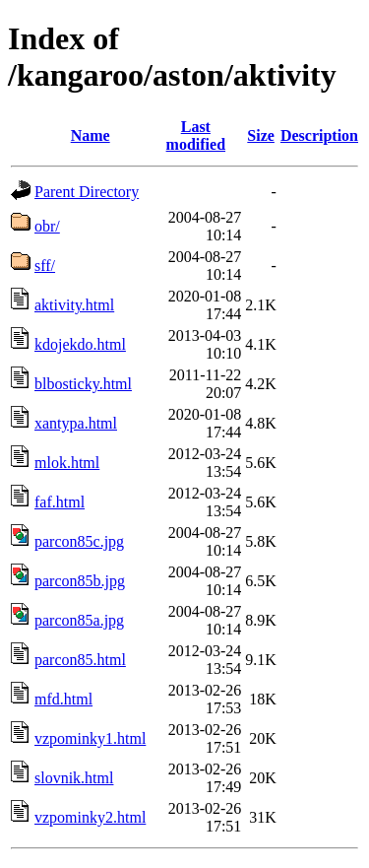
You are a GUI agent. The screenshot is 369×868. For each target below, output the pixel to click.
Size (261, 135)
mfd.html (63, 699)
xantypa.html (76, 423)
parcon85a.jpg (79, 620)
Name (91, 135)
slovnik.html (74, 778)
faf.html (60, 502)
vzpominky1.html (90, 738)
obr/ (47, 226)
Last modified (196, 135)
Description (319, 135)
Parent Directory (87, 192)
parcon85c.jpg (79, 541)
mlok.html (67, 463)
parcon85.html (80, 660)
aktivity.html (74, 305)
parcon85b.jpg (80, 581)
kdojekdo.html (80, 344)
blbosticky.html (83, 384)
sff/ (45, 266)
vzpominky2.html (90, 817)
